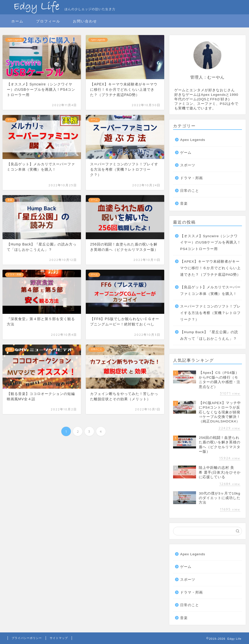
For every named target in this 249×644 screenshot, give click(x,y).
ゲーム (186, 153)
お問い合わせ (85, 21)
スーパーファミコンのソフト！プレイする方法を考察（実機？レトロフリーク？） (210, 313)
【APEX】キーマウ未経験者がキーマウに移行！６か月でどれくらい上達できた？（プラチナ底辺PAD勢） (210, 268)
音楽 (184, 204)
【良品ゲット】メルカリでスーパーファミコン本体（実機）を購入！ (210, 290)
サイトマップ (59, 638)
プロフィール (48, 21)
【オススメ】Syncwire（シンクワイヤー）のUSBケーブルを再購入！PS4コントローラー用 (211, 242)
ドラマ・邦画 (191, 178)
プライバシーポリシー (27, 638)
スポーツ (188, 165)
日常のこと (190, 191)
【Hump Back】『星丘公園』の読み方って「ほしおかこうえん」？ (209, 335)
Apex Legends (193, 140)
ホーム (17, 21)
